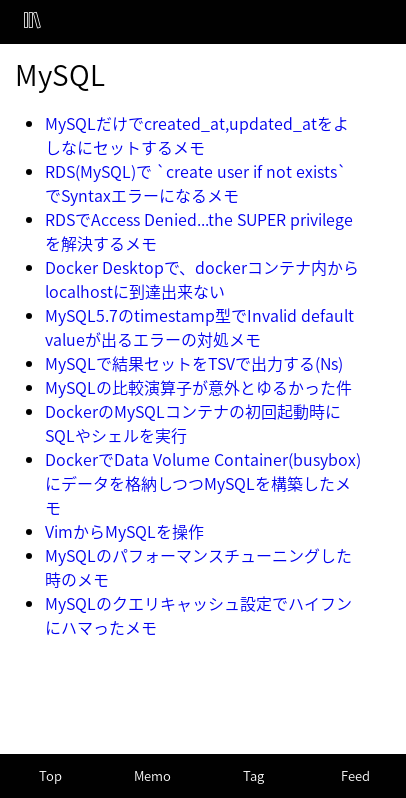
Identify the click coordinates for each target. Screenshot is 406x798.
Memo (152, 775)
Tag (253, 775)
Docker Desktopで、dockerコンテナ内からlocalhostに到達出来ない (202, 279)
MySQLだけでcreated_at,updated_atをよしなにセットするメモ (197, 135)
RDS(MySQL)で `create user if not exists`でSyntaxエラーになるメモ (196, 183)
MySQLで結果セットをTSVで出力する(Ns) (194, 363)
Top (50, 775)
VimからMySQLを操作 (124, 531)
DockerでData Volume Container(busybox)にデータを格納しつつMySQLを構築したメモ (203, 483)
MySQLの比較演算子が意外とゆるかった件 (198, 387)
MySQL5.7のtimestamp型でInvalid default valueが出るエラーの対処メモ (199, 327)
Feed (355, 775)
